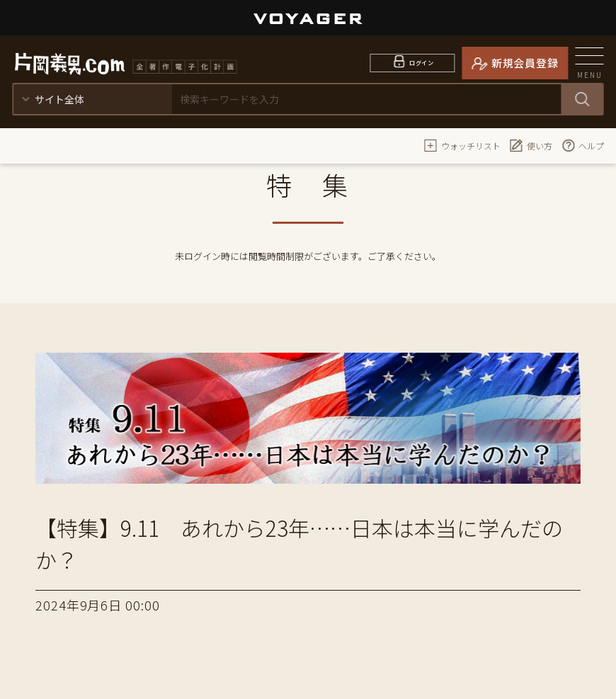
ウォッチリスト (462, 145)
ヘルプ (583, 145)
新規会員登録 (525, 63)
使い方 (531, 145)
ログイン (422, 63)
